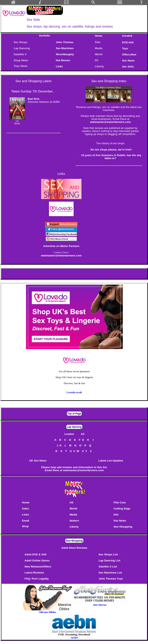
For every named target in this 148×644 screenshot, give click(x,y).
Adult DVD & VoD (36, 554)
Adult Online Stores (37, 561)
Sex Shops (21, 42)
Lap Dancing (22, 48)
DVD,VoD (128, 42)
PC (97, 60)
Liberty (99, 66)
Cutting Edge (122, 509)
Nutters (74, 521)
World (99, 54)
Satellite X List (108, 567)
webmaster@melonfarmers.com (110, 122)
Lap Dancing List (109, 561)
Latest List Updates (111, 461)
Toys (125, 48)
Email (26, 521)
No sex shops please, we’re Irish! (111, 150)
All (83, 434)
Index (26, 509)
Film (97, 42)
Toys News (21, 66)
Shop (25, 526)
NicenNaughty (65, 54)
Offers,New (129, 54)
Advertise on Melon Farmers (61, 246)
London (70, 434)
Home (98, 36)
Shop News (21, 60)
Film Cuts (120, 502)
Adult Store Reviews (74, 548)
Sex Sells (128, 67)
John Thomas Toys (111, 579)
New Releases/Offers (38, 567)
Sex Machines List (110, 573)
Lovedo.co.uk (74, 392)
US (71, 502)
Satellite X (20, 54)
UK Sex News (38, 461)
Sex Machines (65, 48)
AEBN (74, 638)
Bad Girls (34, 99)
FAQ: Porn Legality (37, 579)
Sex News (128, 61)
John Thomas (65, 42)
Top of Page (74, 414)
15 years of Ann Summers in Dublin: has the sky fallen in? (111, 157)
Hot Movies (63, 60)
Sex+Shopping (123, 527)
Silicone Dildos (47, 612)
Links (59, 66)
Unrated (127, 36)
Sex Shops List (108, 554)
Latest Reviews (34, 573)
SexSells (44, 36)
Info (116, 515)
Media (99, 48)
